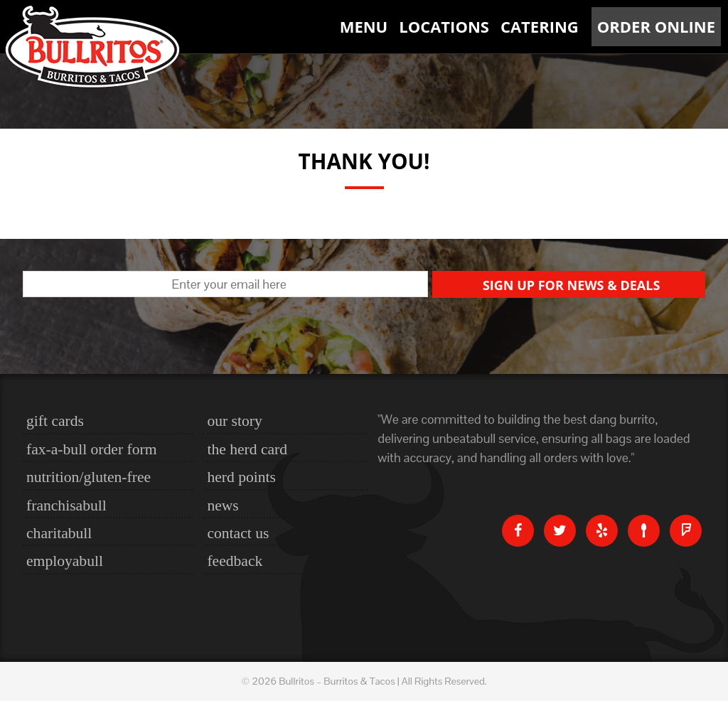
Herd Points (241, 477)
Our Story (234, 421)
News (223, 505)
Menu (364, 26)
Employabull (65, 561)
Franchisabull (66, 505)
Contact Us (238, 533)
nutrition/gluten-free (89, 477)
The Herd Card (247, 449)
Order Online (656, 26)
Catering (540, 26)
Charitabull (59, 533)
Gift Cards (55, 421)
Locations (444, 26)
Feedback (235, 561)
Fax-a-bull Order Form (91, 449)
